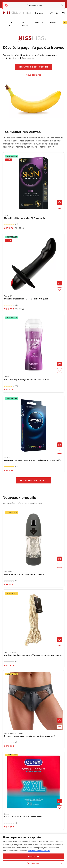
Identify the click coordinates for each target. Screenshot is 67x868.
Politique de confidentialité (39, 851)
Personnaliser (33, 863)
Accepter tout (33, 856)
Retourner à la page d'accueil (33, 67)
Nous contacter (34, 75)
